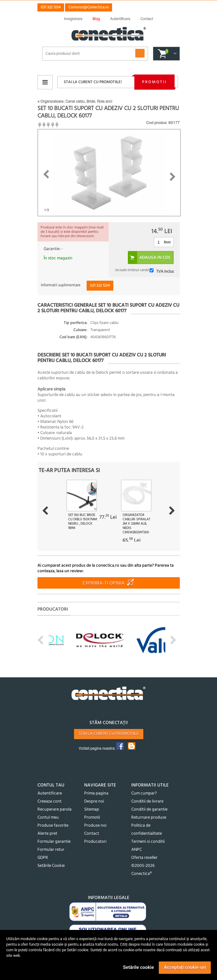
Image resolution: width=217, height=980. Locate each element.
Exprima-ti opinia (104, 583)
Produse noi (95, 826)
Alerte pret (47, 834)
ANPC (137, 850)
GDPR (43, 858)
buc (167, 242)
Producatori (95, 842)
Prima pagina (96, 793)
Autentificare (50, 793)
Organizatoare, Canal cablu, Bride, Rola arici (75, 101)
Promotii (154, 82)
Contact (92, 834)
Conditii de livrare (147, 801)
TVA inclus (165, 271)
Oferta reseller (144, 858)
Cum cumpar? (144, 793)
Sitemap (92, 810)
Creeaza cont (50, 801)
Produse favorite (53, 826)
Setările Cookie (51, 866)
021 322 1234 (51, 7)
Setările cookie (138, 967)
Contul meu (48, 818)
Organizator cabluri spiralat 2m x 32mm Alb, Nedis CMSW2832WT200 (136, 524)
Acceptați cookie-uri (185, 967)
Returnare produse (149, 818)
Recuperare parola (54, 810)
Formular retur (51, 850)
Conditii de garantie (149, 810)
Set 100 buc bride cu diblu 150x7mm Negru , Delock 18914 (82, 522)
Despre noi (94, 801)
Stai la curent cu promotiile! (93, 82)
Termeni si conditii (148, 842)
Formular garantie (54, 842)
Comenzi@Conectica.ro (89, 7)
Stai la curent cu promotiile (109, 734)
